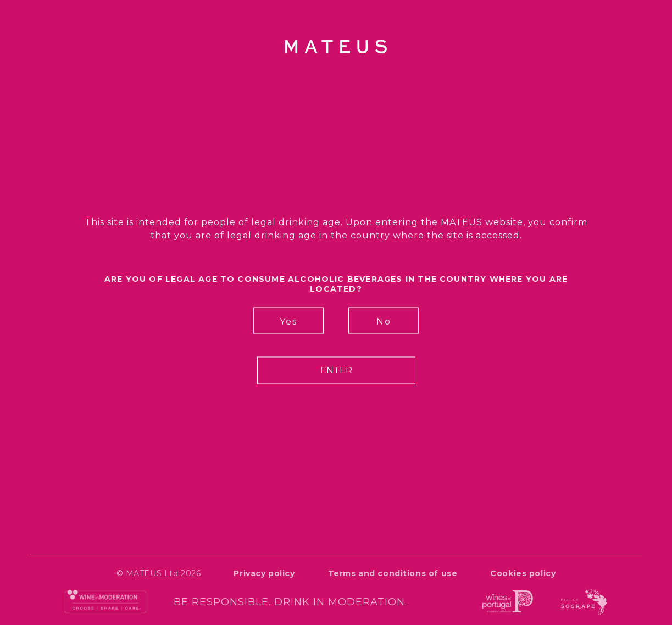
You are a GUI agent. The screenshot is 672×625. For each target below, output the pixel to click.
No (384, 322)
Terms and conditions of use (393, 573)
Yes (288, 322)
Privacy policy (264, 573)
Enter (336, 370)
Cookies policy (523, 573)
